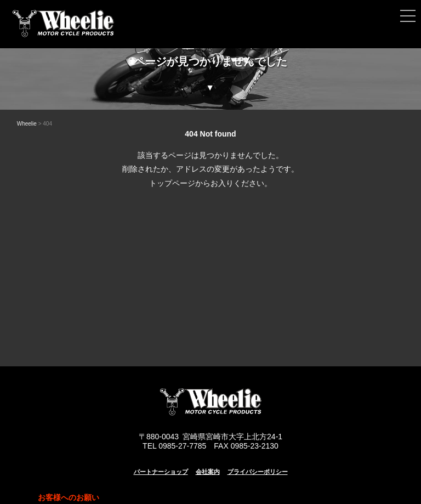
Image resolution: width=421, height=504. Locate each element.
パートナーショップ (161, 472)
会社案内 (208, 472)
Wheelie (27, 124)
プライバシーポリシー (258, 472)
